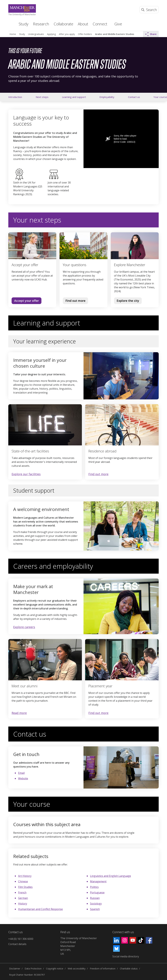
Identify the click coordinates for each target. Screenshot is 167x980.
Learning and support (74, 97)
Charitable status (129, 969)
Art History (25, 876)
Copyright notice (55, 969)
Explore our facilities (26, 474)
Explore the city (128, 301)
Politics (94, 887)
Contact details (17, 944)
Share (151, 34)
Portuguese (97, 892)
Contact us (134, 97)
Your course (160, 97)
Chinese (23, 881)
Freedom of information (103, 969)
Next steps (42, 97)
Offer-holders (85, 34)
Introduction (15, 97)
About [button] (83, 24)
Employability (107, 97)
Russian (95, 898)
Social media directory (126, 956)
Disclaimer (15, 969)
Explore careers (24, 627)
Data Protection (33, 969)
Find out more (74, 301)
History (23, 904)
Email (21, 773)
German (23, 898)
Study (22, 34)
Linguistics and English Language (110, 876)
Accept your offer (27, 301)
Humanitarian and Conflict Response (40, 909)
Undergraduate (36, 34)
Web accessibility (77, 969)
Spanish (95, 909)
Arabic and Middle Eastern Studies (115, 34)
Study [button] (24, 24)
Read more (19, 713)
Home (11, 24)
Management (98, 881)
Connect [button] (100, 24)
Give (118, 24)
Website (23, 778)
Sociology (96, 904)
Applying (51, 34)
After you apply (67, 34)
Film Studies (25, 887)
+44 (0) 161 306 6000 (21, 939)
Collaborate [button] (63, 24)
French (22, 892)
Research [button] (41, 24)
